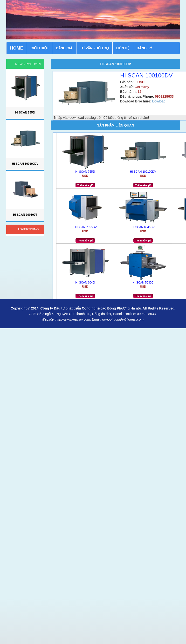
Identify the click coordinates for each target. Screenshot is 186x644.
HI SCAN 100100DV (143, 172)
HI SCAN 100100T (25, 215)
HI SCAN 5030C (143, 283)
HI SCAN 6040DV (143, 227)
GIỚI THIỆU (40, 48)
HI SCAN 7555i (85, 172)
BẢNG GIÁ (64, 48)
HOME (17, 48)
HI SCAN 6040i (85, 283)
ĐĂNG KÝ (145, 48)
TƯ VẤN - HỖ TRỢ (94, 48)
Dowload (159, 101)
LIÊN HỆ (123, 48)
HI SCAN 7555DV (85, 227)
